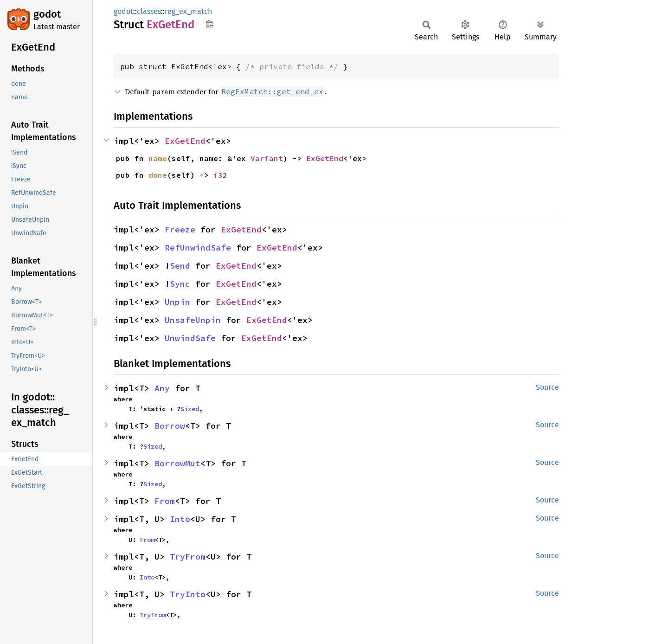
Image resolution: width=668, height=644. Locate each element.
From (165, 501)
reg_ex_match (188, 11)
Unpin (177, 302)
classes (149, 11)
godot (47, 14)
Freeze (180, 229)
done (158, 175)
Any (162, 388)
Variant (267, 158)
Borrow (170, 426)
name (158, 158)
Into (180, 519)
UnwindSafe (190, 338)
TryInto (188, 594)
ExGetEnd (185, 141)
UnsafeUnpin (193, 320)
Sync (180, 284)
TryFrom (188, 557)
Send (180, 266)
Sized (190, 409)
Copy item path (209, 24)
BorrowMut (177, 463)
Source (547, 387)
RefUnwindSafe (198, 248)
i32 (220, 175)
